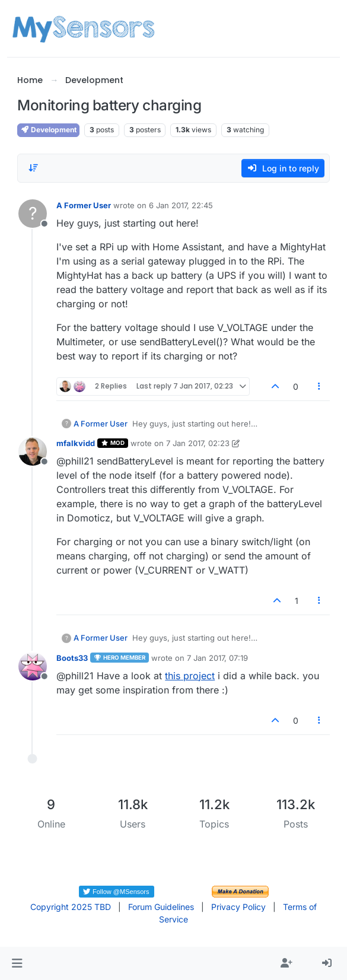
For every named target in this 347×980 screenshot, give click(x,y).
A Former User (84, 205)
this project (190, 676)
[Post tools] (319, 386)
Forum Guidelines (161, 907)
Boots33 (72, 658)
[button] (17, 963)
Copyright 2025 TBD (71, 907)
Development (48, 130)
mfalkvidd (76, 443)
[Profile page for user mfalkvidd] (33, 451)
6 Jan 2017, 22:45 (181, 205)
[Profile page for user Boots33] (33, 666)
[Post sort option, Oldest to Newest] (33, 168)
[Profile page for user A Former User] (33, 214)
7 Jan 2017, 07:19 (217, 658)
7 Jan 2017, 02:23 (198, 443)
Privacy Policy (238, 907)
